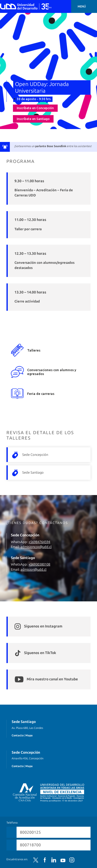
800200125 (30, 832)
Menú (82, 6)
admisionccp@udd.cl (36, 547)
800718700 (30, 845)
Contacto (18, 735)
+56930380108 (39, 564)
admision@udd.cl (33, 570)
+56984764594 (39, 542)
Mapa (29, 735)
